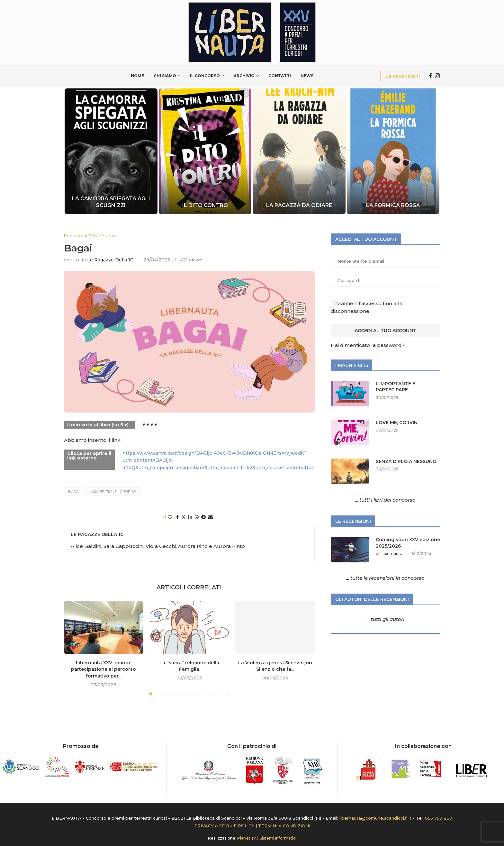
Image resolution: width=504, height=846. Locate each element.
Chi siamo (165, 76)
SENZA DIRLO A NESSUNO (406, 461)
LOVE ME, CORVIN (397, 423)
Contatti (280, 76)
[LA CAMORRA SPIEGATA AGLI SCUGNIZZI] (111, 151)
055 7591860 (439, 818)
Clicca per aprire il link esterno (89, 456)
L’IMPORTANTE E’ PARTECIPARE (396, 387)
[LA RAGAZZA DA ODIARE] (299, 151)
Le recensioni (403, 76)
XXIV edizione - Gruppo (113, 492)
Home (137, 76)
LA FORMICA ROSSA (393, 205)
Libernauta (392, 554)
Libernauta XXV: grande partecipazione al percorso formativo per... (104, 669)
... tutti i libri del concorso (385, 500)
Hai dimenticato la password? (368, 345)
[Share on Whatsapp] (197, 517)
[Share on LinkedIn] (190, 517)
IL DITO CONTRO (205, 205)
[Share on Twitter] (184, 517)
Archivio (244, 76)
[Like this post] (170, 517)
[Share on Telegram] (203, 517)
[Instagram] (437, 76)
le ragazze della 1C (110, 260)
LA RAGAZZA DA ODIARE (299, 205)
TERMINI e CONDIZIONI (284, 826)
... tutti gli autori (386, 619)
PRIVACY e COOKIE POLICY (224, 826)
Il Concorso (205, 76)
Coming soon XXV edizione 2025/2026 (408, 543)
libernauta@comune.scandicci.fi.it (375, 818)
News (307, 76)
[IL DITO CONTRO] (205, 151)
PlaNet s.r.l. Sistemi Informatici (267, 838)
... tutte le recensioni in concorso (385, 578)
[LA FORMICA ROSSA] (393, 151)
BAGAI (74, 492)
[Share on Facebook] (177, 517)
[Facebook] (430, 76)
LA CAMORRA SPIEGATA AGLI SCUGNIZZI (111, 202)
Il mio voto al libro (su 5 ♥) (98, 425)
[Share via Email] (211, 517)
